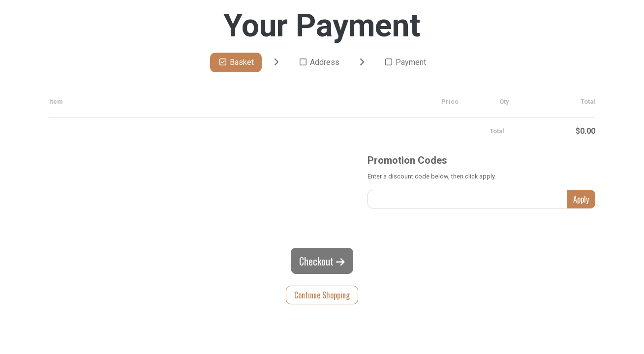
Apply (581, 199)
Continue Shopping (322, 295)
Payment (405, 62)
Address (319, 62)
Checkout (322, 261)
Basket (236, 62)
